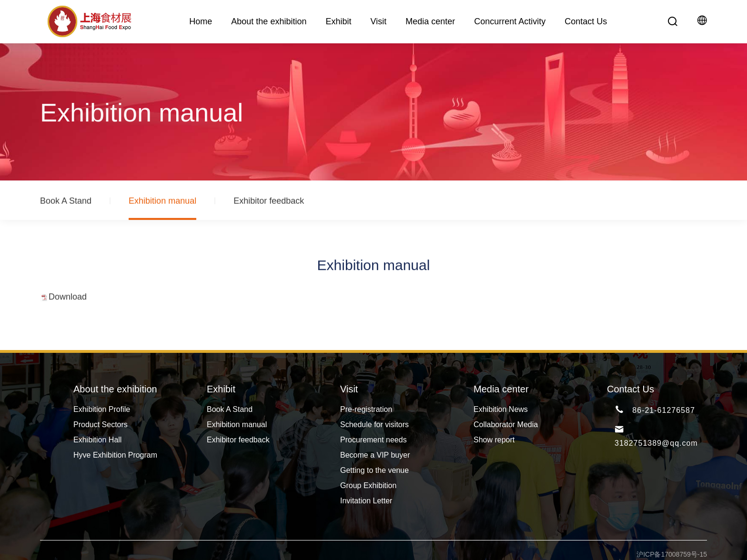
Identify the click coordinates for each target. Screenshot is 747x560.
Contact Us (586, 21)
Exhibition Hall (97, 440)
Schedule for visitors (374, 425)
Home (201, 21)
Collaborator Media (506, 425)
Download (68, 299)
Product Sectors (101, 425)
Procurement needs (373, 440)
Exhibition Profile (102, 409)
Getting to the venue (374, 470)
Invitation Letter (366, 501)
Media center (430, 21)
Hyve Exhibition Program (115, 455)
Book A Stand (66, 204)
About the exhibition (269, 21)
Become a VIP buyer (375, 455)
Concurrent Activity (510, 21)
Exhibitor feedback (269, 204)
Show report (494, 440)
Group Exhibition (368, 485)
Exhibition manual (162, 204)
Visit (378, 21)
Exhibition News (501, 409)
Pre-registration (366, 409)
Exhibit (338, 21)
